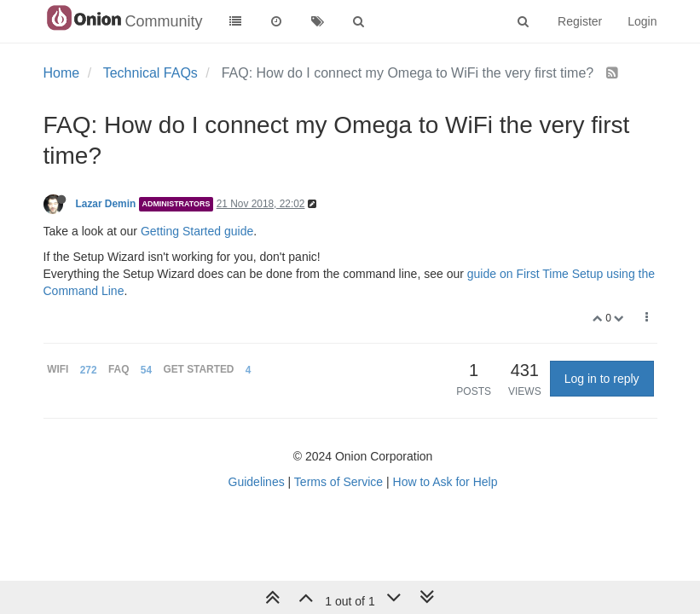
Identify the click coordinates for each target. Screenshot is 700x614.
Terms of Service (338, 482)
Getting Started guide (197, 231)
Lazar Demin (106, 204)
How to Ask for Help (445, 482)
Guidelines (257, 482)
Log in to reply (602, 379)
